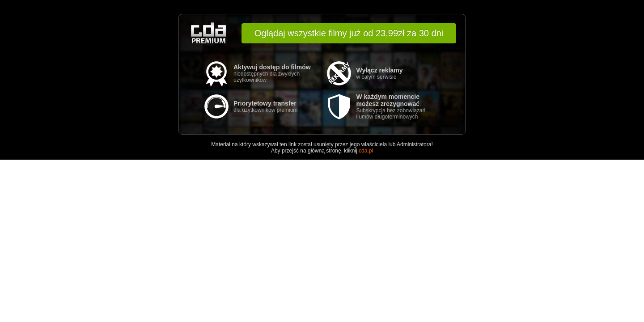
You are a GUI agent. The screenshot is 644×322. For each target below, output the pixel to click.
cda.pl (366, 151)
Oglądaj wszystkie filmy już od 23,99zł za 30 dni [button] (349, 33)
